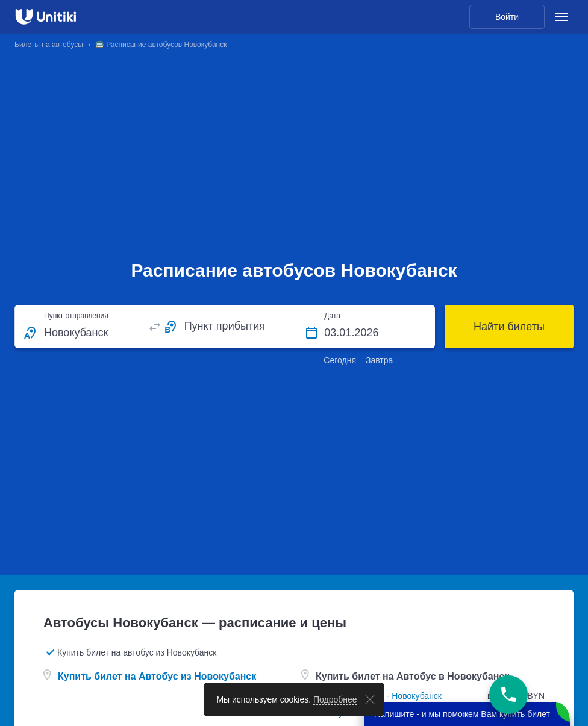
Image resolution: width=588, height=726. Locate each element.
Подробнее (335, 699)
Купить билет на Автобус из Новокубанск (157, 676)
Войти (507, 17)
